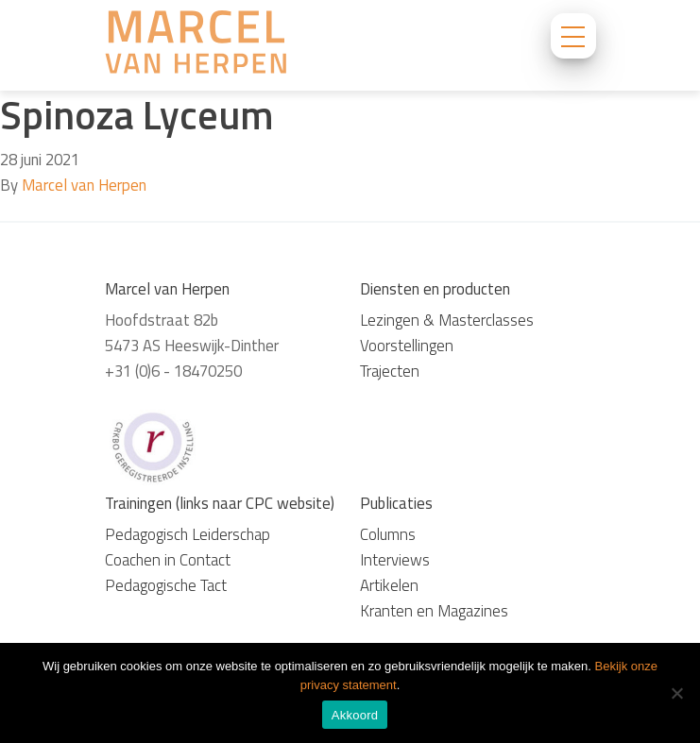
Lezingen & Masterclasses (447, 320)
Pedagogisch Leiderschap (188, 534)
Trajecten (390, 371)
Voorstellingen (407, 346)
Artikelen (389, 585)
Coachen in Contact (168, 560)
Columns (388, 534)
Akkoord (355, 715)
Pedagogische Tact (166, 585)
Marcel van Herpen (84, 185)
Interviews (395, 560)
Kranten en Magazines (434, 611)
